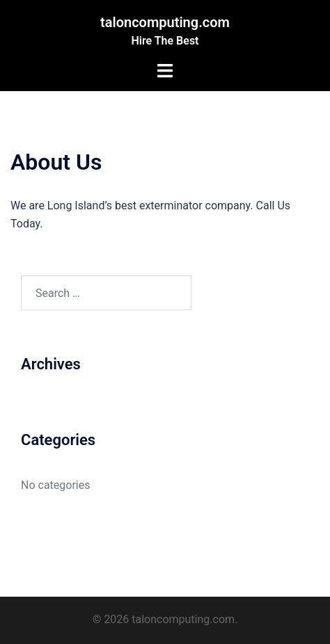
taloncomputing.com (165, 22)
